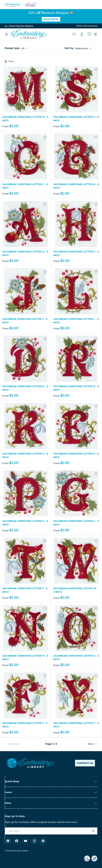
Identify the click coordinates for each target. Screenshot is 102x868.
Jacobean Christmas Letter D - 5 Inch (25, 388)
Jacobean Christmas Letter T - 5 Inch (25, 590)
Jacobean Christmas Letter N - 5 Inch (25, 658)
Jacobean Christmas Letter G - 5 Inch (76, 523)
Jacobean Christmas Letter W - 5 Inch (76, 590)
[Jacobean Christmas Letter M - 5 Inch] (25, 89)
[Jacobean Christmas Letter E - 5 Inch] (76, 426)
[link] (20, 744)
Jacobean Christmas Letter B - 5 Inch (76, 186)
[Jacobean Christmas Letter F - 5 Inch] (25, 695)
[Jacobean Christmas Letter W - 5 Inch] (76, 561)
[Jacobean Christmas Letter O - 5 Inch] (76, 628)
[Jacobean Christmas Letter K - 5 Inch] (25, 426)
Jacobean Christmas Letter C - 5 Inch (25, 186)
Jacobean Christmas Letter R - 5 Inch (76, 388)
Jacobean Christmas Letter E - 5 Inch (76, 455)
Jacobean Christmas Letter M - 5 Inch (25, 119)
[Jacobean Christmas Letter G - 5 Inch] (76, 493)
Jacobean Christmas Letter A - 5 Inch (25, 253)
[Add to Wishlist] (45, 70)
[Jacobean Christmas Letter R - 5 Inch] (76, 359)
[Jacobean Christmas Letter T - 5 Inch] (25, 561)
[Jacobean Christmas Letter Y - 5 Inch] (76, 695)
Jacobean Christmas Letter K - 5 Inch (25, 455)
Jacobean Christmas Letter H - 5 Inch (76, 253)
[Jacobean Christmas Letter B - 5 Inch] (76, 157)
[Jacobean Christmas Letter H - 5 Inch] (76, 224)
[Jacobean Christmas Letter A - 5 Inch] (25, 224)
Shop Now (51, 19)
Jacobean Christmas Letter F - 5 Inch (25, 725)
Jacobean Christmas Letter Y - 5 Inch (76, 725)
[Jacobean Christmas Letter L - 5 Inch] (76, 291)
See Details (72, 26)
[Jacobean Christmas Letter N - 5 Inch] (25, 628)
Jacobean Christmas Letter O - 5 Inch (76, 658)
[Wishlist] (89, 34)
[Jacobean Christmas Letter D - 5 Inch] (25, 359)
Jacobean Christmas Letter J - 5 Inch (25, 321)
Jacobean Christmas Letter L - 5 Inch (76, 321)
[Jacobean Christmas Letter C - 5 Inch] (25, 157)
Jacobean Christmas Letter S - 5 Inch (76, 119)
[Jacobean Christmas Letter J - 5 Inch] (25, 291)
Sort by (69, 48)
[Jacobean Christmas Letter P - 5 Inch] (25, 493)
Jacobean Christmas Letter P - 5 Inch (25, 523)
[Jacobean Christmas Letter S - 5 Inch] (76, 89)
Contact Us (85, 763)
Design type (12, 48)
